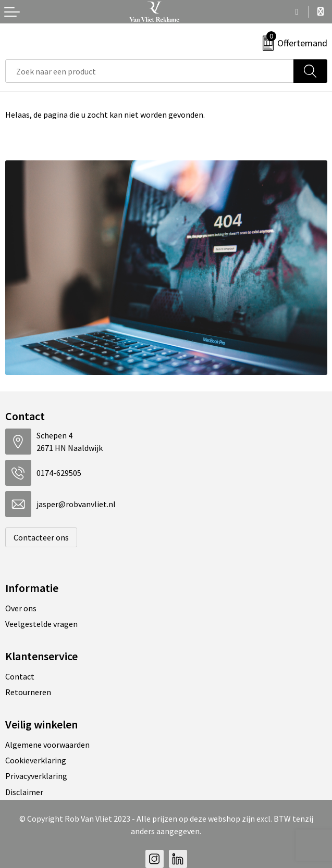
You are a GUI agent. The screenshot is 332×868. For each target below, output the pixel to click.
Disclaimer (24, 792)
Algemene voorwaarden (47, 745)
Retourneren (28, 692)
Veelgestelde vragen (41, 624)
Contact (20, 676)
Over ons (21, 608)
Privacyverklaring (36, 776)
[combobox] (150, 71)
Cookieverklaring (36, 760)
